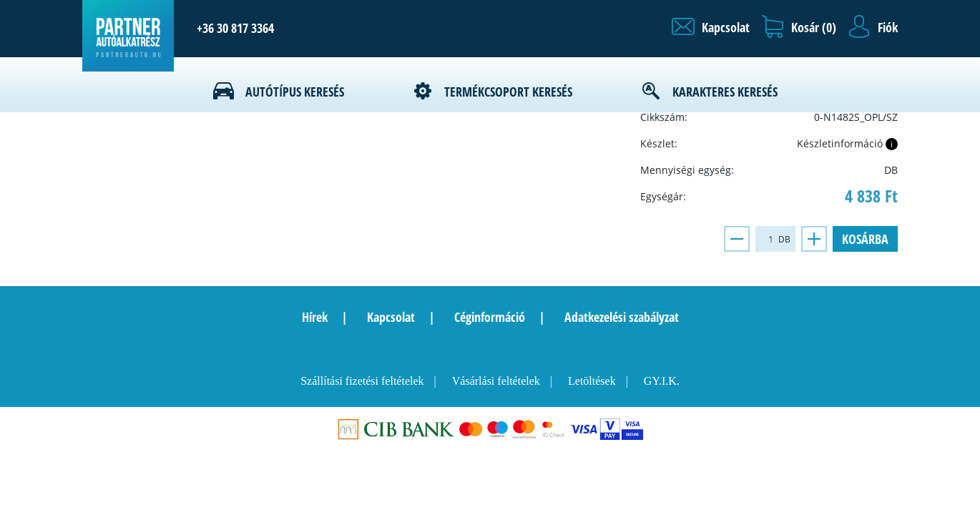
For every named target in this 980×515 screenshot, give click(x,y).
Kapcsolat (391, 317)
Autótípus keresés (295, 92)
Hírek (315, 317)
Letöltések (592, 381)
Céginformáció (490, 317)
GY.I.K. (662, 381)
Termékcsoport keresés (508, 92)
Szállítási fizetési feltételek (362, 381)
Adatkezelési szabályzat (622, 317)
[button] (711, 27)
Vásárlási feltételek (496, 381)
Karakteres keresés (725, 92)
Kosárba (865, 239)
